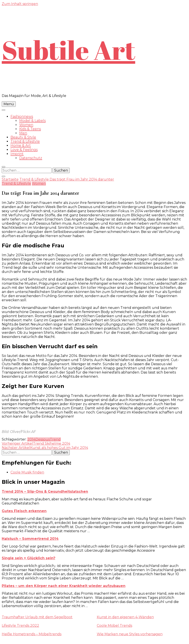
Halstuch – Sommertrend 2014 (30, 539)
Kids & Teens (30, 129)
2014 (31, 439)
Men (23, 133)
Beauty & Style (23, 137)
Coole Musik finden (27, 472)
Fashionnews (22, 116)
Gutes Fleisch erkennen (24, 511)
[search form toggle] (3, 167)
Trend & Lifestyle (25, 141)
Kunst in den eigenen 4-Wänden (125, 617)
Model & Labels (32, 121)
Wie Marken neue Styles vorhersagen (130, 634)
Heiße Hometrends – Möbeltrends (32, 634)
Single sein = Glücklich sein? (29, 558)
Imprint (17, 154)
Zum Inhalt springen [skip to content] (20, 4)
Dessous (43, 439)
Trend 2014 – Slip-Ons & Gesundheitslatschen (45, 492)
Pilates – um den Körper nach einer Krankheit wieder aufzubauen (64, 586)
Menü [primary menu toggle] (9, 104)
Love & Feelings (24, 150)
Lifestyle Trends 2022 (20, 626)
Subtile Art (68, 50)
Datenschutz (31, 158)
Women (26, 125)
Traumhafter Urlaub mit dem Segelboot (37, 617)
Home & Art (21, 146)
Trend (55, 439)
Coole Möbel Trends (114, 626)
